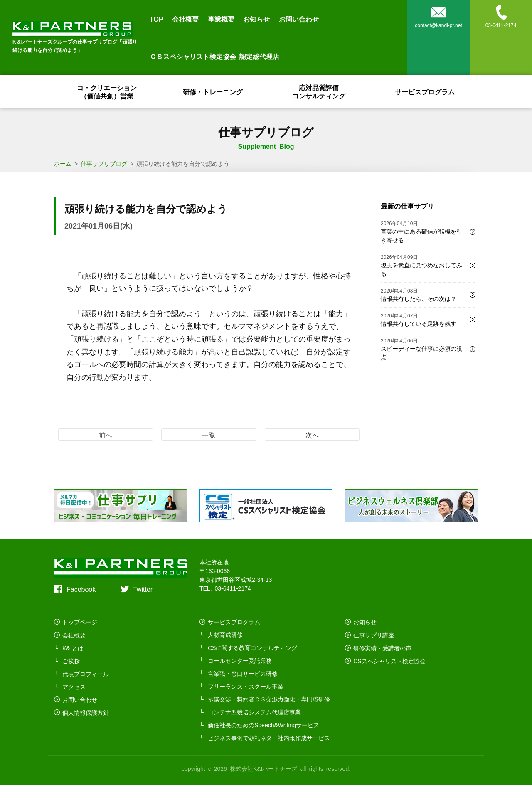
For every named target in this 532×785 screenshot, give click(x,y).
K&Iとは (73, 647)
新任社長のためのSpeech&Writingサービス (264, 725)
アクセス (74, 686)
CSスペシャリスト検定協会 (389, 660)
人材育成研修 (225, 635)
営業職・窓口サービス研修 (243, 673)
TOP (156, 19)
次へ (312, 435)
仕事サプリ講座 (374, 635)
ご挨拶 (71, 660)
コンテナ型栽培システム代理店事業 (254, 712)
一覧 (209, 435)
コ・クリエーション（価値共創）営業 (107, 91)
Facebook (81, 589)
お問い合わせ (299, 19)
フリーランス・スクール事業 (246, 686)
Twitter (143, 589)
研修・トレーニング (213, 91)
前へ (106, 435)
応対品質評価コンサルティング (319, 91)
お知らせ (256, 19)
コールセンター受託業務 (240, 660)
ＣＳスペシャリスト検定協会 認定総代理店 (214, 56)
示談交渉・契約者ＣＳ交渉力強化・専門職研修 (269, 699)
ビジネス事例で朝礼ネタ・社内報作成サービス (269, 738)
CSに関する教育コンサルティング (252, 647)
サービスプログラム (425, 91)
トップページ (80, 622)
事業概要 (221, 19)
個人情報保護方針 (86, 712)
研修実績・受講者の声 (382, 647)
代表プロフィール (86, 673)
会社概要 (185, 19)
